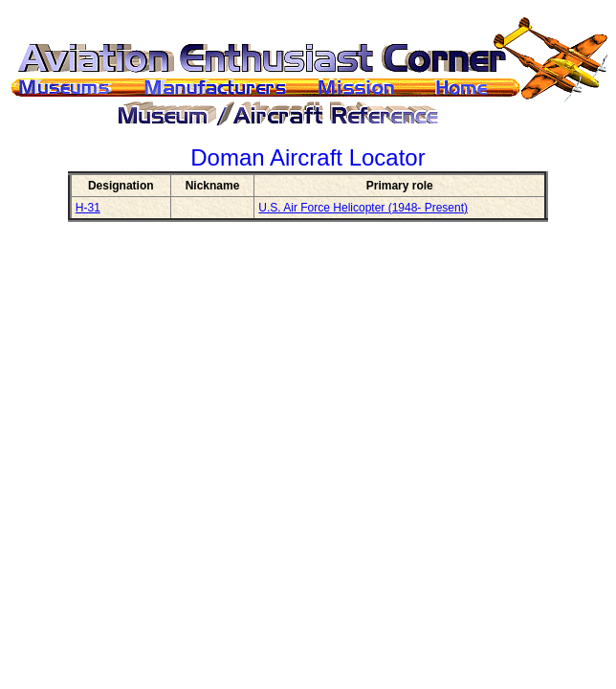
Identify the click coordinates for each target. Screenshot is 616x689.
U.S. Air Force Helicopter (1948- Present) (363, 208)
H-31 (88, 208)
